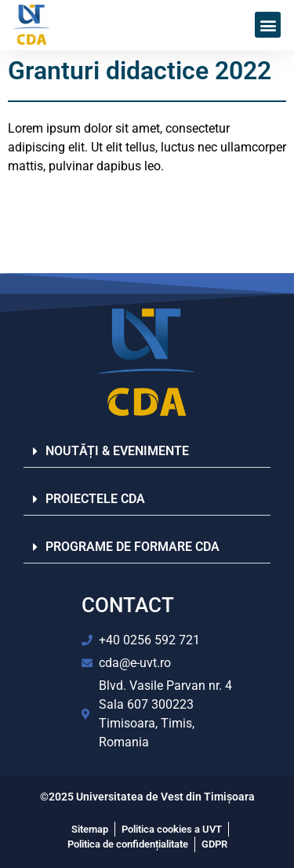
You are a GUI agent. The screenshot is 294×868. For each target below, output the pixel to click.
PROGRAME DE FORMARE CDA (132, 547)
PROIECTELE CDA (95, 499)
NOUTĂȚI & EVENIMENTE (117, 451)
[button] (268, 25)
